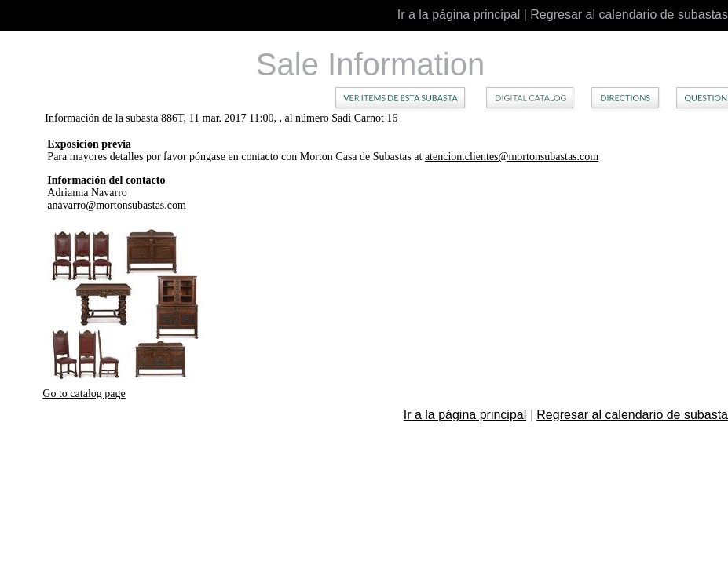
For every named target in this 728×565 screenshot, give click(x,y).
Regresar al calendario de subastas (629, 15)
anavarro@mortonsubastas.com (117, 205)
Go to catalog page (84, 394)
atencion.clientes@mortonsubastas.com (512, 157)
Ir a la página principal (459, 15)
